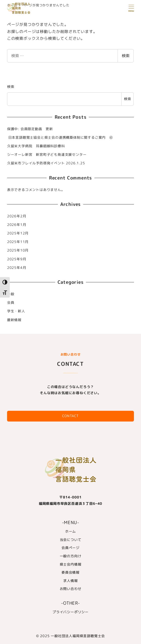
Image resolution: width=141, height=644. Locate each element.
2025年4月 (17, 268)
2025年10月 (18, 250)
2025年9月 (17, 259)
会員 (11, 303)
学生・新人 (16, 311)
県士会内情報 (71, 564)
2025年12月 (18, 233)
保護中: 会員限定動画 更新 (30, 129)
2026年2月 (17, 216)
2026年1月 (17, 225)
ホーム (70, 531)
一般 (11, 294)
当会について (71, 540)
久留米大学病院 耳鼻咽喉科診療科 (36, 146)
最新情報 (14, 320)
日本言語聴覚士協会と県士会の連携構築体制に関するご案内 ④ (60, 137)
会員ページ (70, 548)
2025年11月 (18, 242)
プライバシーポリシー (70, 612)
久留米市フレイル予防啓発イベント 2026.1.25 (46, 163)
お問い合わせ (71, 589)
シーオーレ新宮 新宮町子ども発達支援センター (47, 155)
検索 (126, 56)
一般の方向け (71, 556)
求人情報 (70, 581)
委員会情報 (70, 572)
